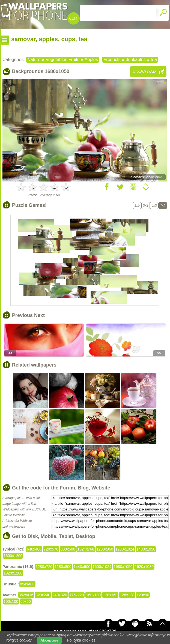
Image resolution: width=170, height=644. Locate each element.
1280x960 (105, 549)
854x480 (27, 584)
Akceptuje (49, 640)
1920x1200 (13, 573)
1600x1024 (102, 567)
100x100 (11, 601)
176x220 (77, 595)
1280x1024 (125, 549)
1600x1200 (13, 556)
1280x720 (44, 567)
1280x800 (63, 567)
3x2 (146, 205)
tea (154, 60)
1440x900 (82, 567)
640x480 (34, 549)
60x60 (26, 601)
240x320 (60, 595)
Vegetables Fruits (62, 60)
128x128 (127, 595)
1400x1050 (146, 549)
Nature (34, 60)
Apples (91, 60)
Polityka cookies (81, 640)
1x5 (137, 205)
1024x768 (86, 549)
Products (112, 60)
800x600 (68, 549)
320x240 (43, 595)
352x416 (26, 595)
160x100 (93, 595)
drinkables (136, 60)
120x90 (143, 595)
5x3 (154, 205)
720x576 (51, 549)
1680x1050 (123, 567)
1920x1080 (144, 567)
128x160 (110, 595)
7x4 (163, 205)
